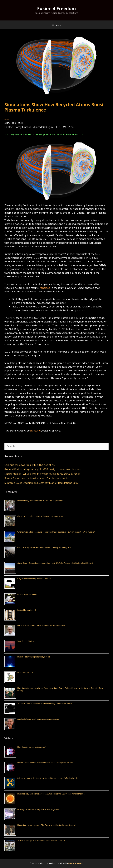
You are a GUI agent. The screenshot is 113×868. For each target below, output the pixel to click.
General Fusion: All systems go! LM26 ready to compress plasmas (43, 469)
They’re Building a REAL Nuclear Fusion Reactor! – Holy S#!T (42, 841)
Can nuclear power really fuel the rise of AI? (30, 465)
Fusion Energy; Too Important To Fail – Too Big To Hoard (40, 501)
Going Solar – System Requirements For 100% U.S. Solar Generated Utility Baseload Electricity (56, 563)
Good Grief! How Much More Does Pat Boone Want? (39, 719)
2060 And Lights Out (26, 641)
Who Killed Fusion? (25, 672)
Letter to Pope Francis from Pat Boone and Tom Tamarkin (41, 626)
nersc (8, 119)
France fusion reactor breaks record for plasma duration (37, 478)
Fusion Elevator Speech (27, 610)
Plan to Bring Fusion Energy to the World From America (40, 516)
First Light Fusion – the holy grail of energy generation (40, 809)
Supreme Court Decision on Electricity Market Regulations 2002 (41, 483)
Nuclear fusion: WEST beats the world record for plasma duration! (43, 474)
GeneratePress (76, 863)
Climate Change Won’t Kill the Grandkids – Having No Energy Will (44, 548)
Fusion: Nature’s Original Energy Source (34, 657)
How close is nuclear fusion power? (32, 747)
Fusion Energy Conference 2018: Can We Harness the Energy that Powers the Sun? (51, 794)
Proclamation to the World (28, 594)
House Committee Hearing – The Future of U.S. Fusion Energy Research (47, 825)
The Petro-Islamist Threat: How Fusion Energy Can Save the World (45, 704)
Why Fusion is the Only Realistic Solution (34, 579)
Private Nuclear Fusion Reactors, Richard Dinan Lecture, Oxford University (48, 778)
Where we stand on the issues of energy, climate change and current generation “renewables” (56, 532)
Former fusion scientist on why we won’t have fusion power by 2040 (45, 763)
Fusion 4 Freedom (56, 8)
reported (45, 288)
